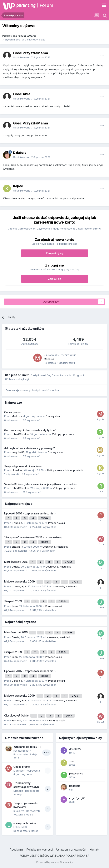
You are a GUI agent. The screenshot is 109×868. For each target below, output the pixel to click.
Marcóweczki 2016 (16, 562)
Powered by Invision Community (55, 862)
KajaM (18, 186)
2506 (63, 601)
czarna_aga (19, 586)
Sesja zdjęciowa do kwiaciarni (23, 466)
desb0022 (75, 749)
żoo (71, 761)
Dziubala (20, 153)
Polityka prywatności (40, 849)
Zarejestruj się (54, 253)
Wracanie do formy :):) (27, 747)
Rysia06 (16, 720)
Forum (46, 5)
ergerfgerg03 (77, 798)
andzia (16, 547)
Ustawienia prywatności (71, 849)
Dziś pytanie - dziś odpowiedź (65, 470)
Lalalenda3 (20, 827)
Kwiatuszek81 (21, 751)
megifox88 (18, 452)
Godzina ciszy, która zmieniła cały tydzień (30, 430)
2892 (44, 542)
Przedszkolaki (57, 523)
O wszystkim (53, 416)
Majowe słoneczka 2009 (20, 582)
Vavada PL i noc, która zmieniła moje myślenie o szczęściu (40, 484)
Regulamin (16, 849)
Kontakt (94, 849)
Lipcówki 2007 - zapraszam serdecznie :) (30, 513)
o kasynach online (25, 823)
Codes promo (12, 412)
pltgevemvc (76, 773)
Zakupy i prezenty (63, 434)
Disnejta (18, 791)
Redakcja (75, 786)
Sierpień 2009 (13, 601)
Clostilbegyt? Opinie (17, 716)
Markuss (49, 359)
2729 (76, 582)
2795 (68, 562)
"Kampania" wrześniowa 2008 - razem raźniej (33, 537)
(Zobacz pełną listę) (17, 379)
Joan (15, 606)
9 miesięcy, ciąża (35, 39)
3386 (44, 518)
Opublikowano (32, 57)
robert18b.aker (20, 434)
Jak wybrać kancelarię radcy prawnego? (30, 448)
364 (69, 716)
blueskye (17, 470)
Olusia (15, 567)
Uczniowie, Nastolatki (55, 547)
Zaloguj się (55, 279)
